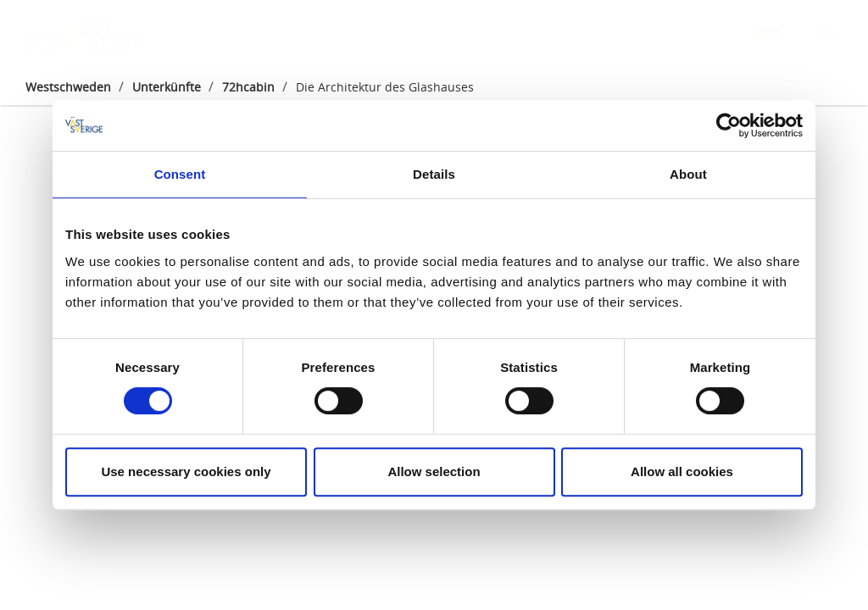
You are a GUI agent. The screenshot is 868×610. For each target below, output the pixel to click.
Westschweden (68, 87)
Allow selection (434, 471)
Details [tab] (434, 174)
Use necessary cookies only (186, 471)
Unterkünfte (167, 87)
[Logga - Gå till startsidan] (85, 34)
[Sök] (829, 33)
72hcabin (248, 87)
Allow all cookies (682, 471)
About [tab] (688, 174)
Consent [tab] (180, 174)
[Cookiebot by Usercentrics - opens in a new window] (729, 125)
